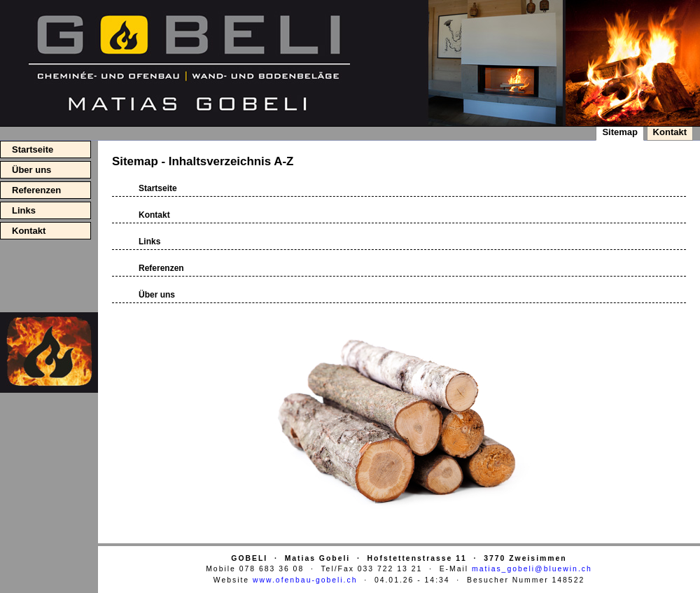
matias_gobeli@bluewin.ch (532, 569)
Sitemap (620, 132)
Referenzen (36, 190)
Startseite (33, 149)
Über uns (31, 170)
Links (24, 210)
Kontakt (29, 231)
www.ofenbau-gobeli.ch (305, 580)
